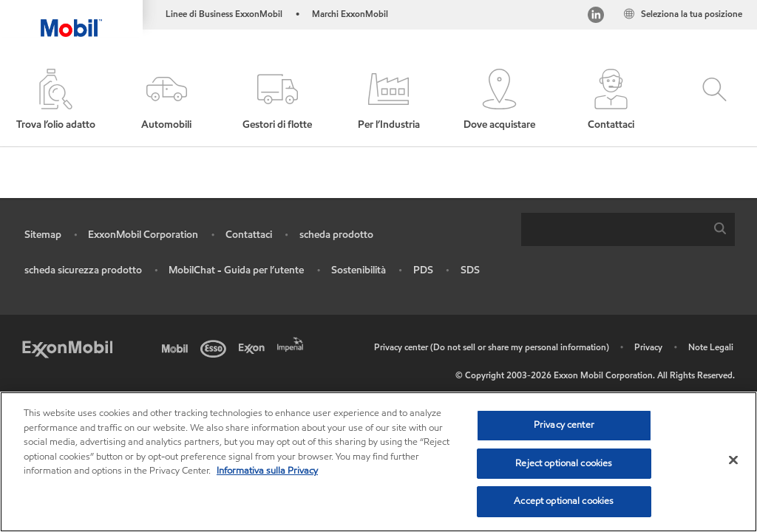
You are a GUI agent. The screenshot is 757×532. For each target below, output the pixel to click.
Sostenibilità (359, 270)
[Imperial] (293, 343)
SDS (470, 270)
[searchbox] (613, 229)
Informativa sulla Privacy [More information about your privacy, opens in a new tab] (267, 473)
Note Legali (711, 347)
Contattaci (249, 235)
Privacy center (564, 427)
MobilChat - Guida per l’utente (236, 270)
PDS (423, 270)
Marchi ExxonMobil (350, 14)
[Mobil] (177, 347)
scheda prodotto (336, 235)
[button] (166, 100)
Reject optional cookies (564, 465)
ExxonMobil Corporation (143, 235)
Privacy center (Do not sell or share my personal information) (492, 347)
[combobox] (628, 229)
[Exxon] (254, 347)
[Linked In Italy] (596, 17)
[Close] (733, 462)
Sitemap (43, 235)
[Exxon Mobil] (67, 347)
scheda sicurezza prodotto (83, 270)
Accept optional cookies (564, 503)
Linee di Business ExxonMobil (224, 14)
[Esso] (216, 347)
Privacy (648, 347)
